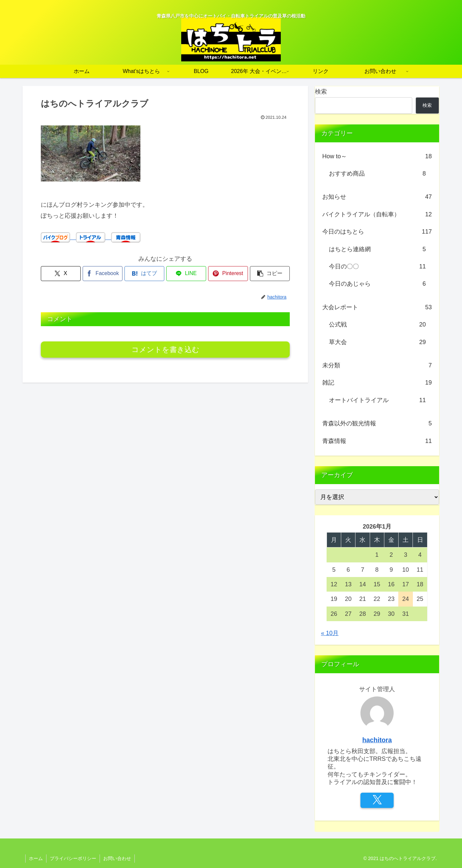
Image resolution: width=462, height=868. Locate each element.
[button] (270, 274)
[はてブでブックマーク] (144, 274)
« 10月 (330, 633)
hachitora (377, 740)
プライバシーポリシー (73, 858)
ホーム (36, 858)
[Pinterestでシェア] (228, 274)
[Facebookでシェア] (103, 274)
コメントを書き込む (165, 350)
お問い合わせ (117, 858)
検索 (321, 92)
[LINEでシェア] (186, 274)
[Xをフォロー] (377, 800)
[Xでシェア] (61, 274)
